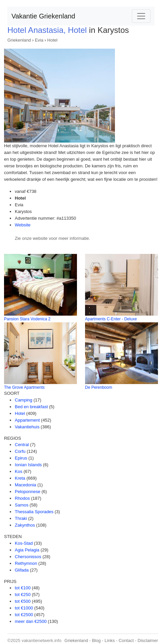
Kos (18, 471)
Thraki (21, 518)
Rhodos (22, 498)
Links (110, 640)
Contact (126, 640)
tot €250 (23, 595)
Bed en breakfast (31, 407)
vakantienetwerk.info (42, 640)
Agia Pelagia (27, 550)
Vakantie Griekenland (43, 16)
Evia (39, 40)
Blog (96, 640)
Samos (22, 505)
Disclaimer (148, 640)
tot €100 (23, 588)
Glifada (22, 570)
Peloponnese (28, 492)
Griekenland (19, 40)
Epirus (21, 458)
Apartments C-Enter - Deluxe (111, 319)
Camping (24, 400)
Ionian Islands (28, 465)
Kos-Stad (24, 543)
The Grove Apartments (24, 387)
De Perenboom (99, 387)
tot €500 (23, 601)
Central (22, 445)
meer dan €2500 (31, 621)
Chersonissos (28, 557)
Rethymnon (26, 563)
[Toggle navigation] (141, 16)
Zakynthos (25, 525)
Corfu (20, 451)
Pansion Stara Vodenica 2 (27, 319)
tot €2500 (24, 615)
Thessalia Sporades (34, 512)
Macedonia (26, 485)
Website (23, 225)
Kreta (20, 478)
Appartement (27, 420)
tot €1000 (24, 608)
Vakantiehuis (27, 427)
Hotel (52, 40)
